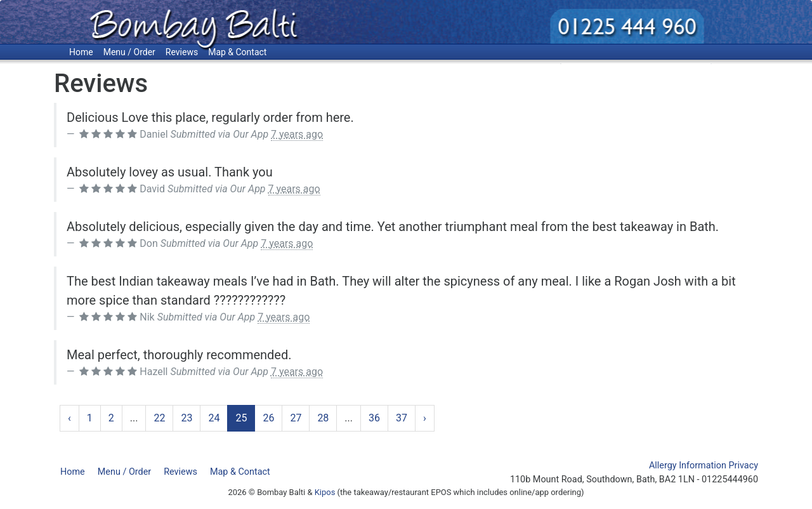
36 (374, 418)
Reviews (182, 52)
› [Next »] (425, 418)
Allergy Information (688, 466)
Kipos (325, 492)
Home (81, 52)
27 (296, 418)
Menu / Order (129, 52)
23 (187, 418)
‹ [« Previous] (69, 418)
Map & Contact (237, 52)
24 (214, 418)
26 (268, 418)
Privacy (744, 466)
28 (323, 418)
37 (402, 418)
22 (159, 418)
